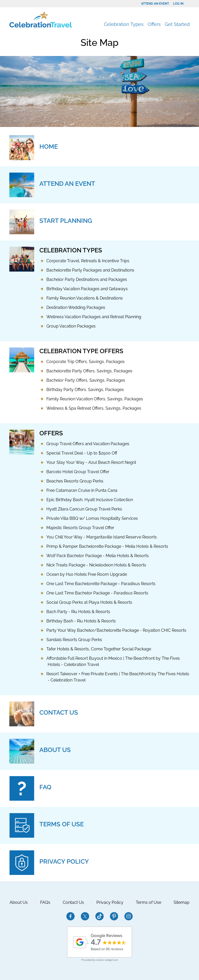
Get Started (177, 24)
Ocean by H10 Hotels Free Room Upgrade (87, 574)
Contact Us (73, 902)
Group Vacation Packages (71, 326)
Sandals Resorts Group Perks (74, 640)
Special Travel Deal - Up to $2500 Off (82, 453)
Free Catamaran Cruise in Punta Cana (82, 490)
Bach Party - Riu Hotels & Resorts (78, 612)
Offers (154, 24)
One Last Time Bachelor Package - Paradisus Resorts (97, 593)
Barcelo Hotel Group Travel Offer (78, 472)
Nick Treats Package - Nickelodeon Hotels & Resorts (96, 565)
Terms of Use (148, 902)
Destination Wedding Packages (76, 307)
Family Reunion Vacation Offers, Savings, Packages (95, 399)
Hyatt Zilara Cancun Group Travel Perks (84, 509)
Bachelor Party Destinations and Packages (87, 279)
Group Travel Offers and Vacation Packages (88, 444)
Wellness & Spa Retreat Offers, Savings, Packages (94, 408)
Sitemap (182, 902)
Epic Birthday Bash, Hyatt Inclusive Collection (90, 500)
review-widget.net (107, 960)
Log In (178, 4)
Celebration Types (124, 24)
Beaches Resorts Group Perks (75, 481)
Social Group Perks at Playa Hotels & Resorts (89, 602)
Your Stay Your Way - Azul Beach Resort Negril (91, 462)
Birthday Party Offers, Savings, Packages (85, 390)
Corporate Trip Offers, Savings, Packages (86, 362)
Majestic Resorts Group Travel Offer (80, 528)
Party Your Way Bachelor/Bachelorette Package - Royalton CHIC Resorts (116, 630)
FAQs (45, 902)
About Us (19, 902)
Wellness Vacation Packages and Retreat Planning (94, 317)
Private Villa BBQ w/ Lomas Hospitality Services (92, 518)
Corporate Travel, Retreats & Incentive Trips (88, 261)
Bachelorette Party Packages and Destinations (90, 270)
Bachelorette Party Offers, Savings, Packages (89, 371)
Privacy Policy (110, 902)
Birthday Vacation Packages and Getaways (87, 289)
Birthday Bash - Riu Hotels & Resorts (81, 621)
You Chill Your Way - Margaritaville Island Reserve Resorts (102, 537)
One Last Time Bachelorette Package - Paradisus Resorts (101, 584)
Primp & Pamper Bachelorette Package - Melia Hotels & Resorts (107, 546)
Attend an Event (155, 4)
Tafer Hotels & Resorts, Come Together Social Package (99, 649)
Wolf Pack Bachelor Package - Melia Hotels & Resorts (98, 556)
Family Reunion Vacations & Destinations (85, 298)
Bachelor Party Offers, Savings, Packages (86, 380)
